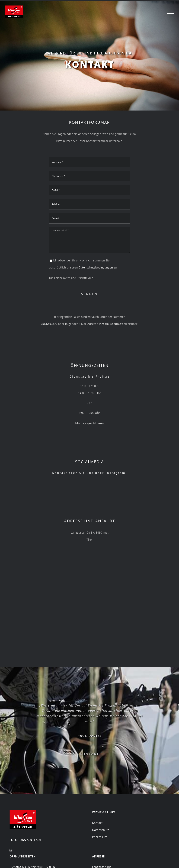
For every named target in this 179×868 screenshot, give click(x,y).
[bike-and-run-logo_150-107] (23, 812)
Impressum (100, 837)
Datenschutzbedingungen (96, 267)
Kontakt (97, 823)
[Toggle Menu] (171, 12)
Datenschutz (101, 830)
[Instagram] (11, 850)
